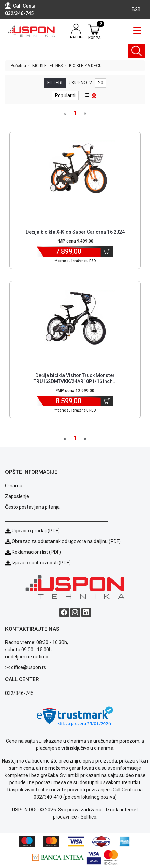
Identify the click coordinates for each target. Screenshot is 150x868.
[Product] (75, 170)
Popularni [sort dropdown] (65, 95)
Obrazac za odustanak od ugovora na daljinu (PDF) (66, 541)
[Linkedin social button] (86, 612)
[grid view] (94, 95)
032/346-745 (19, 13)
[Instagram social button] (75, 612)
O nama (14, 486)
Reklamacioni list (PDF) (33, 552)
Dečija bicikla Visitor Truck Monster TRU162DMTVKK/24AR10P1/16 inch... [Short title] (75, 378)
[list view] (88, 95)
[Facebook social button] (64, 612)
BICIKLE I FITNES (48, 66)
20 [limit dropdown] (101, 83)
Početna (18, 66)
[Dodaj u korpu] (107, 251)
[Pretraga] (136, 51)
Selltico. (89, 817)
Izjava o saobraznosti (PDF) (41, 563)
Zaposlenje (17, 496)
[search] (75, 51)
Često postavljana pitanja (32, 507)
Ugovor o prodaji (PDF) (32, 531)
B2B (136, 9)
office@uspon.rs (28, 667)
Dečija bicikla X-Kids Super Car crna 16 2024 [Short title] (75, 232)
